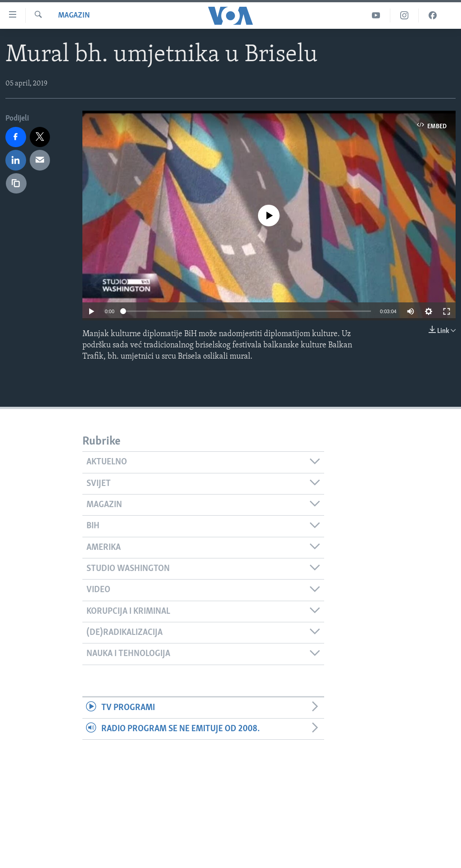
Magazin (74, 16)
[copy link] (16, 184)
